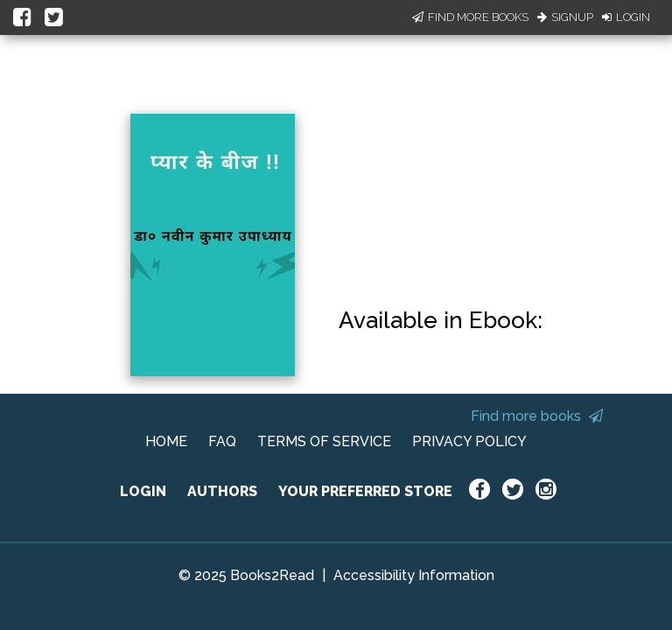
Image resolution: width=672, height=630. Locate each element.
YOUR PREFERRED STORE (365, 491)
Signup (565, 17)
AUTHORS (222, 491)
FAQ (222, 441)
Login (626, 17)
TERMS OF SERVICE (324, 441)
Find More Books (470, 17)
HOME (166, 441)
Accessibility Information (414, 575)
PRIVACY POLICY (469, 441)
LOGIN (143, 491)
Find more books (537, 416)
